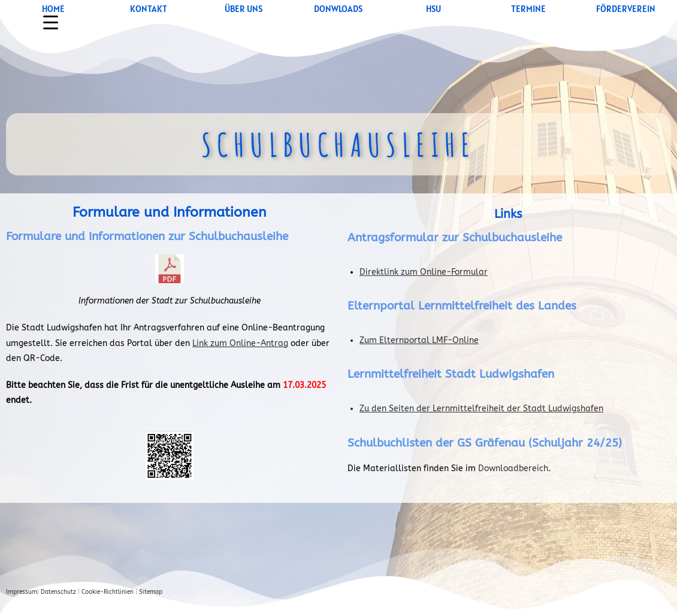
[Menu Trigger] (51, 22)
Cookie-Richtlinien (108, 592)
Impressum (22, 592)
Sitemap (151, 592)
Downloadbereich (513, 468)
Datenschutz (58, 592)
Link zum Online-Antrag (240, 343)
